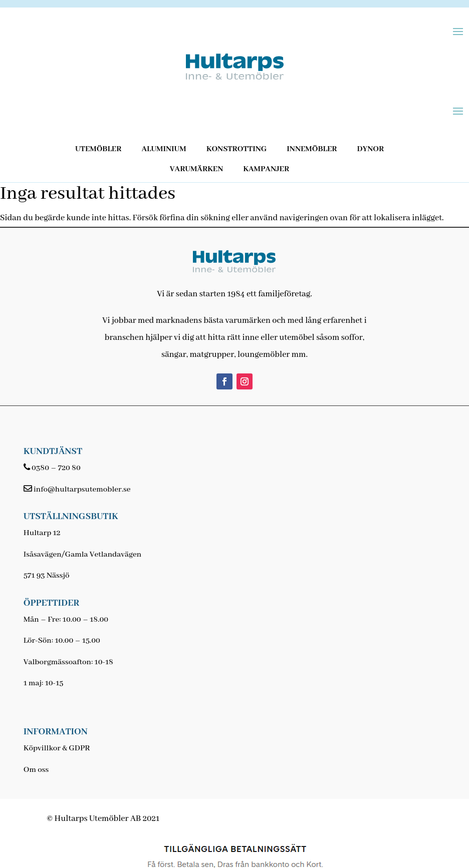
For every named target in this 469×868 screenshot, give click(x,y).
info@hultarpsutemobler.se (82, 490)
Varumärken (196, 169)
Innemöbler (312, 149)
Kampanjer (266, 169)
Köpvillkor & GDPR (57, 748)
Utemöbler (98, 149)
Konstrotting (237, 149)
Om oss (36, 770)
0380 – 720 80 (56, 468)
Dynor (371, 149)
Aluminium (164, 149)
